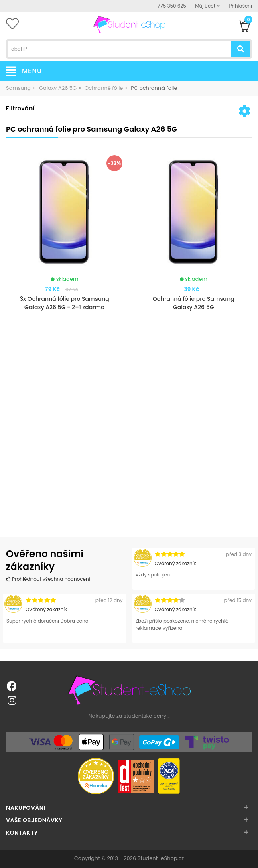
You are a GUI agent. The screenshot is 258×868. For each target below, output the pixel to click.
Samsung (18, 88)
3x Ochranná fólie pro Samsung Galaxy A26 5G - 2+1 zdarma (65, 303)
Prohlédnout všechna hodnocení (48, 579)
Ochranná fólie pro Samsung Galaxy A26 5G (194, 303)
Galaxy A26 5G (58, 88)
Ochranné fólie (104, 88)
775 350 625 (172, 6)
